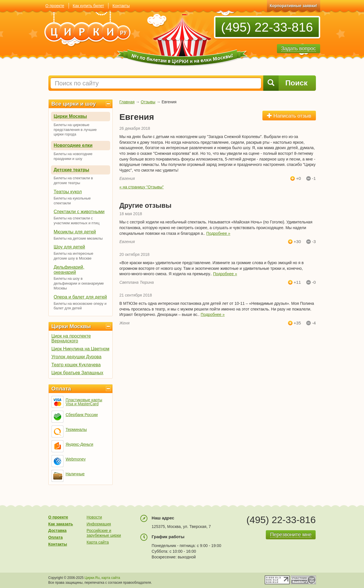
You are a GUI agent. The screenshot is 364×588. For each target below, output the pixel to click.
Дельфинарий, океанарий (69, 270)
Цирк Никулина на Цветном (81, 349)
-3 (314, 242)
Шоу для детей (69, 247)
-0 (314, 282)
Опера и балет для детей (80, 297)
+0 (298, 178)
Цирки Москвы (70, 116)
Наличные (75, 474)
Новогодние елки (73, 145)
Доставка (57, 531)
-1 (314, 178)
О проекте (55, 6)
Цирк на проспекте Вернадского (71, 338)
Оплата (61, 389)
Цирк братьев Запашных (78, 373)
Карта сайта (98, 542)
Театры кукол (68, 192)
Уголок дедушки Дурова (77, 357)
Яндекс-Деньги (80, 444)
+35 (297, 323)
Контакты (121, 6)
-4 (314, 323)
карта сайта (111, 578)
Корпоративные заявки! (294, 6)
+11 (297, 282)
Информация (99, 524)
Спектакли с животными (79, 212)
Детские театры (72, 170)
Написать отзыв (289, 116)
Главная (127, 102)
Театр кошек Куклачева (76, 365)
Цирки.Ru (92, 578)
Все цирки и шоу (74, 104)
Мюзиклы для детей (75, 232)
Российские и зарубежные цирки (104, 533)
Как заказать (61, 524)
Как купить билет (88, 6)
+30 (297, 242)
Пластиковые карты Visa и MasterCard (84, 402)
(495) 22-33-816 (267, 27)
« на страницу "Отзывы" (142, 187)
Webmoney (76, 459)
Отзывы (148, 102)
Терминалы (76, 429)
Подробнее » (218, 233)
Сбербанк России (82, 415)
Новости (94, 517)
